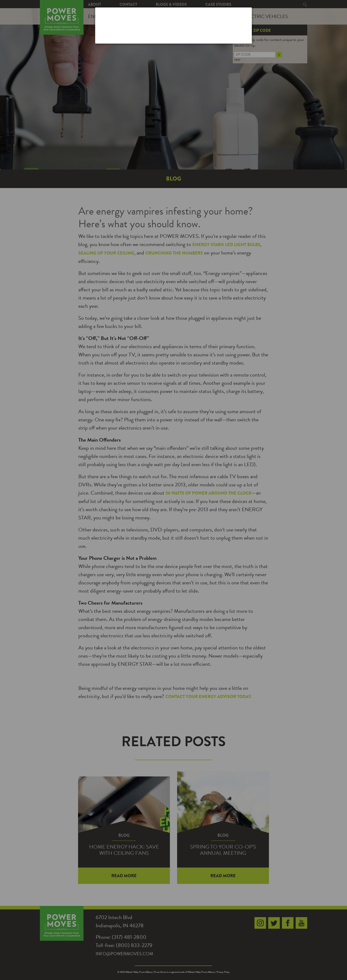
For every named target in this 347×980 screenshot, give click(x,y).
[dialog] (173, 25)
